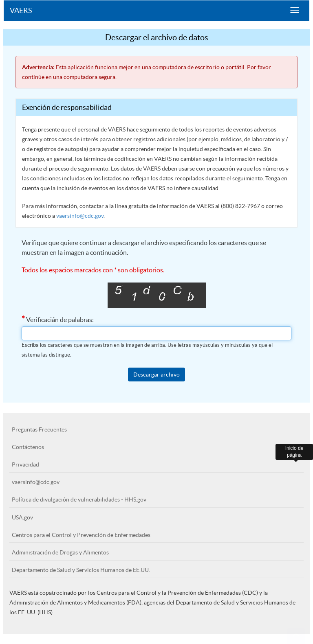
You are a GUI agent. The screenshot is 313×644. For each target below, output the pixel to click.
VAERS (21, 10)
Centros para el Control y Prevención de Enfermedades (81, 535)
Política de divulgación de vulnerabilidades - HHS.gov (79, 499)
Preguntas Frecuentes (39, 429)
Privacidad (25, 464)
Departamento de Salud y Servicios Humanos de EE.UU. (81, 570)
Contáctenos (28, 447)
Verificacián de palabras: (58, 319)
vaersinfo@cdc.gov (80, 216)
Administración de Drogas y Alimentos (60, 552)
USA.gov (22, 517)
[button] (296, 636)
